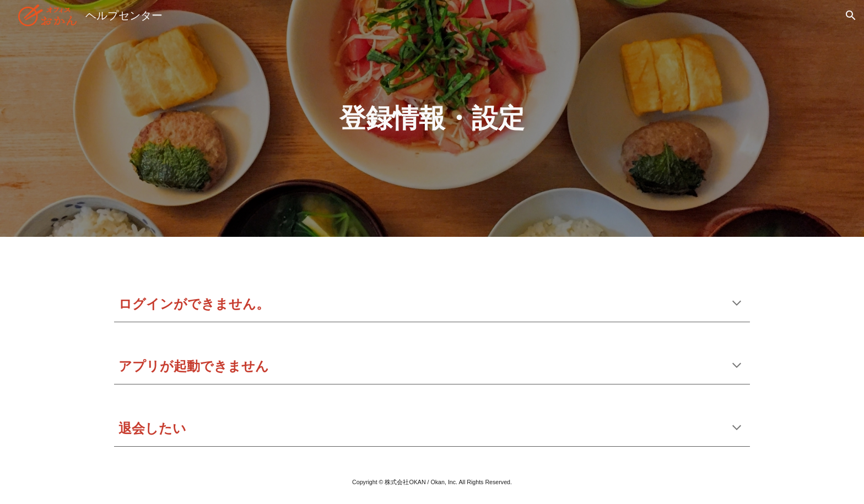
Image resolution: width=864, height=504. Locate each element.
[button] (851, 15)
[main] (432, 118)
